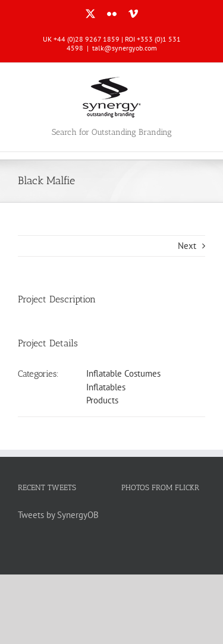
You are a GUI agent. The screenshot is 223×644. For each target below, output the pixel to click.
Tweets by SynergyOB (58, 515)
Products (102, 400)
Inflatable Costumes (123, 373)
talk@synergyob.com (125, 48)
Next (187, 246)
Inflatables (106, 387)
